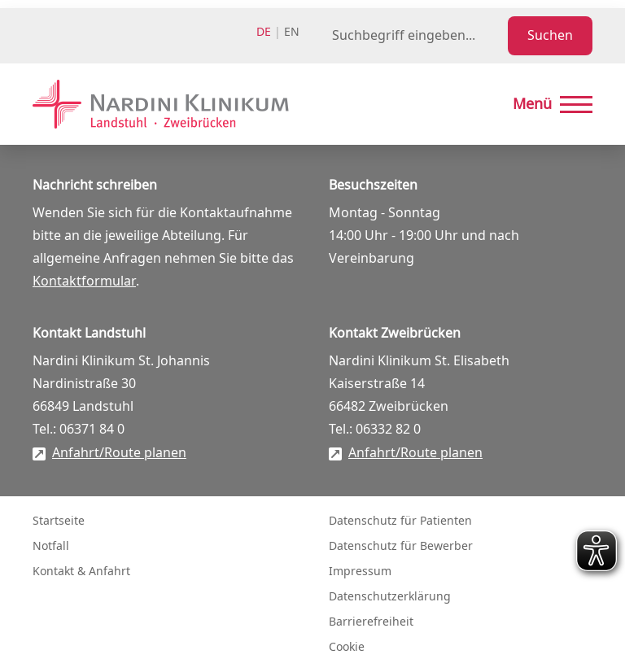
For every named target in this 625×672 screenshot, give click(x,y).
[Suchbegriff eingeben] (417, 36)
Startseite (59, 521)
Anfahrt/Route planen (119, 453)
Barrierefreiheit (371, 622)
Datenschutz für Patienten (400, 521)
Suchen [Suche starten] (550, 36)
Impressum (360, 572)
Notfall (51, 546)
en (292, 32)
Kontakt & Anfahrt (81, 572)
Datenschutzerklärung (390, 597)
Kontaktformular (84, 281)
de (264, 32)
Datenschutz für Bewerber (401, 546)
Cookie (347, 647)
